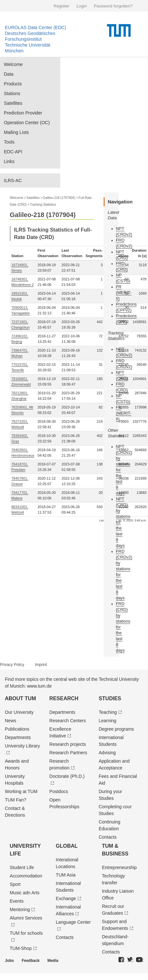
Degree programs (116, 729)
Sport (15, 884)
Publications (17, 729)
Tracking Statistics (43, 205)
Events (17, 901)
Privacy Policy (12, 665)
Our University (19, 712)
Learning (108, 721)
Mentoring (20, 909)
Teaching (108, 712)
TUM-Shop (21, 948)
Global (67, 846)
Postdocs (59, 791)
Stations (12, 93)
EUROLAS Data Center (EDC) (35, 27)
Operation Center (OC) (27, 123)
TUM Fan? (16, 800)
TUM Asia (66, 875)
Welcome (13, 64)
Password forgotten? (113, 6)
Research (64, 698)
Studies (110, 698)
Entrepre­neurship (119, 867)
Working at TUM (21, 791)
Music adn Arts (25, 893)
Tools (9, 142)
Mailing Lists (16, 132)
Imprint (41, 665)
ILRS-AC (13, 180)
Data (9, 74)
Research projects (68, 744)
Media (53, 961)
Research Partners (68, 753)
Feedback (31, 961)
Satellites (13, 103)
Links (9, 161)
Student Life (22, 867)
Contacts (108, 837)
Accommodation (26, 876)
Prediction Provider (23, 113)
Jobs (9, 961)
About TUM (20, 698)
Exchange (66, 898)
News (11, 721)
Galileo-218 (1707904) (59, 198)
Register (62, 6)
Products (13, 84)
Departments (18, 737)
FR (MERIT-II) (124, 293)
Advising (107, 753)
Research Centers (68, 721)
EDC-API (13, 152)
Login (82, 6)
